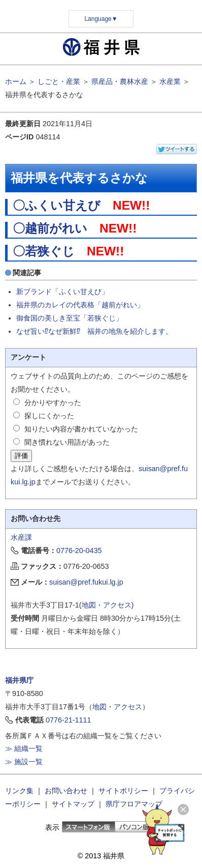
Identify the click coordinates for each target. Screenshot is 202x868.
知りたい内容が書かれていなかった (81, 429)
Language (101, 19)
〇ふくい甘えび (57, 205)
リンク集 (19, 791)
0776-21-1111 (69, 720)
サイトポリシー (123, 791)
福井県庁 (19, 680)
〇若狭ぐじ (44, 251)
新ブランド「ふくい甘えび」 (62, 292)
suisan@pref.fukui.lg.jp (86, 582)
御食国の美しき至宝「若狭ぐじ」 (70, 318)
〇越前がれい (50, 228)
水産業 (170, 81)
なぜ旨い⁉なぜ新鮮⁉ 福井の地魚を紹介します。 (94, 331)
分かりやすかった (53, 402)
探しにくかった (49, 416)
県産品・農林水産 (120, 81)
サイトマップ (73, 804)
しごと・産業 (59, 81)
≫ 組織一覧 (24, 748)
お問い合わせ (66, 791)
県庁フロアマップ (134, 804)
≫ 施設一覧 (24, 762)
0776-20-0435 (79, 551)
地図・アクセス (107, 605)
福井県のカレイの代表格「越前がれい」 (80, 305)
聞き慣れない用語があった (67, 442)
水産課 (21, 537)
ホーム (16, 81)
